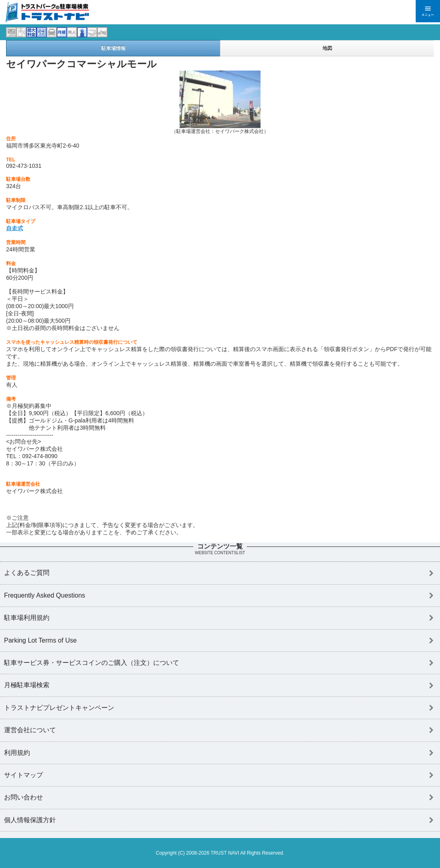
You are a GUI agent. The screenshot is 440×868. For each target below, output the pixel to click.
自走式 (15, 228)
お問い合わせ (23, 797)
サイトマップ (23, 775)
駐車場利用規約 (27, 618)
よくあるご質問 (27, 573)
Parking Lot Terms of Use (40, 640)
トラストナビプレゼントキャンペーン (59, 708)
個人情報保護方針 (30, 820)
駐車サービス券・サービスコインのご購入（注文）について (92, 663)
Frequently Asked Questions (45, 595)
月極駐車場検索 (27, 685)
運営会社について (30, 730)
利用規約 (17, 753)
